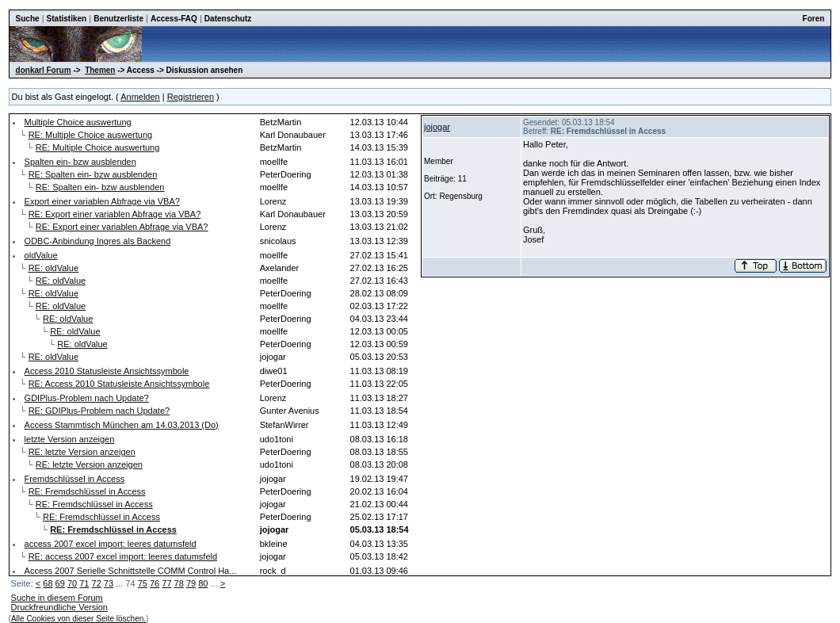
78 (179, 583)
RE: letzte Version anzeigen (82, 452)
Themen (100, 70)
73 (109, 583)
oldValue (41, 255)
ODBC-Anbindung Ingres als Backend (98, 241)
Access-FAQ (174, 19)
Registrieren (191, 97)
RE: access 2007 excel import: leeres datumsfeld (123, 556)
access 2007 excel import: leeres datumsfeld (111, 544)
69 (60, 583)
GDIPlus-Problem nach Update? (87, 398)
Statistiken (67, 19)
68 (48, 583)
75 (143, 583)
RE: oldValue (53, 268)
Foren (814, 19)
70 (72, 583)
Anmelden (140, 97)
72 (97, 583)
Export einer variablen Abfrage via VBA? (102, 201)
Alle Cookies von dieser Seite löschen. (78, 619)
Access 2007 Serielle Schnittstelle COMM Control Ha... (131, 571)
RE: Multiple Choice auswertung (91, 135)
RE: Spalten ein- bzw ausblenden (93, 174)
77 (166, 583)
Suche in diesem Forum (57, 598)
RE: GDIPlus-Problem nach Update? (99, 411)
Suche (28, 19)
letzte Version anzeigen (70, 439)
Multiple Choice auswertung (78, 122)
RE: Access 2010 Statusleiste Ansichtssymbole (119, 384)
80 (203, 583)
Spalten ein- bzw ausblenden (80, 162)
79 (191, 583)
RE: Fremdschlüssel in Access (87, 491)
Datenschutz (228, 19)
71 (84, 583)
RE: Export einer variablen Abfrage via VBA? (115, 214)
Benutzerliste (118, 19)
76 (155, 583)
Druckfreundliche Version (59, 607)
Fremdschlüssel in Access (75, 479)
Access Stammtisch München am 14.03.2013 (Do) (122, 425)
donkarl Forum (44, 70)
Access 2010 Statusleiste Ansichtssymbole (107, 371)
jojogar (437, 127)
